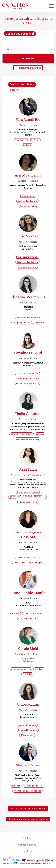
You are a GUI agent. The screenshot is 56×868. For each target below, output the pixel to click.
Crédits (28, 851)
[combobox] (28, 38)
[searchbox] (28, 41)
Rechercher (28, 58)
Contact (27, 838)
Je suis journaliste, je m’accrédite (28, 808)
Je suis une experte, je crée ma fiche (28, 819)
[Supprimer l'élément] (33, 34)
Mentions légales (27, 845)
